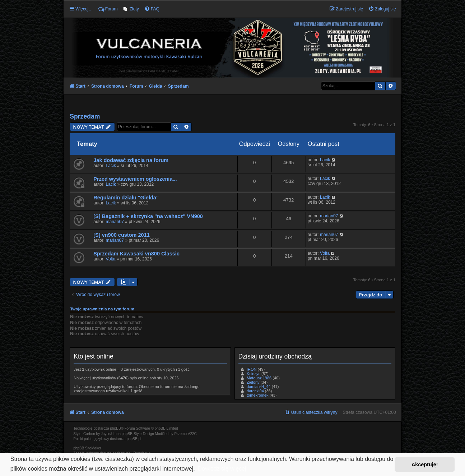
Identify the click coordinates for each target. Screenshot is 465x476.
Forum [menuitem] (108, 9)
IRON (252, 369)
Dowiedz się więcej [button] (222, 469)
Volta (111, 259)
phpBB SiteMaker (87, 448)
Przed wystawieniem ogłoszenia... (135, 179)
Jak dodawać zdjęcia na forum (131, 160)
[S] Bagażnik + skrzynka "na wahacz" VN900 (148, 216)
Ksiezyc (254, 374)
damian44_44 (259, 387)
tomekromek (258, 395)
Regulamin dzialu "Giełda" (126, 198)
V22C (192, 434)
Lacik (111, 166)
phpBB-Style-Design (138, 434)
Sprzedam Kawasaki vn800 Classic (136, 254)
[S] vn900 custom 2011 (122, 235)
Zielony (253, 382)
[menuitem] (131, 9)
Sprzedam (85, 116)
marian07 (115, 222)
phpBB (116, 428)
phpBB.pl (134, 439)
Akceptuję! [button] (425, 465)
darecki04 (255, 391)
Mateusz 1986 (259, 378)
